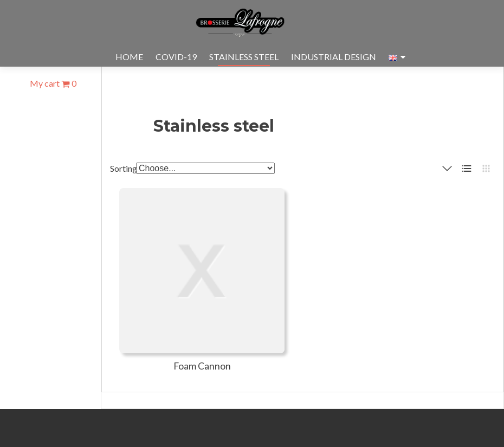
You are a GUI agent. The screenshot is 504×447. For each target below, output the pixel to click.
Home (129, 57)
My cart (53, 83)
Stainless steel (244, 57)
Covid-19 (176, 57)
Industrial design (334, 57)
